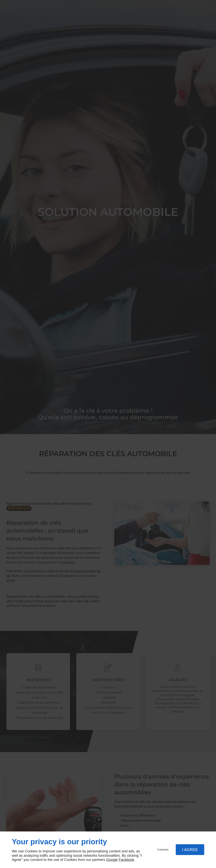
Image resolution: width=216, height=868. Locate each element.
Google (112, 860)
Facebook (126, 860)
